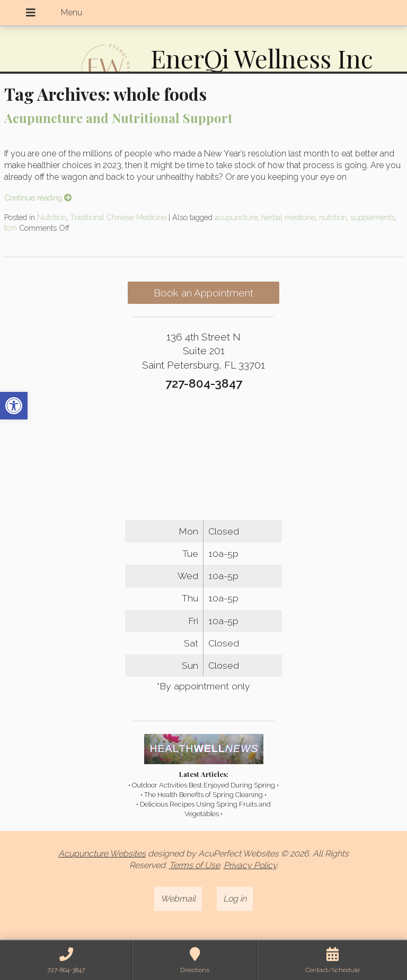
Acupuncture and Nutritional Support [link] (118, 118)
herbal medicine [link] (288, 217)
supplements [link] (373, 217)
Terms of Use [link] (194, 865)
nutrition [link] (333, 217)
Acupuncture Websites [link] (102, 854)
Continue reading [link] (38, 198)
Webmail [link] (178, 899)
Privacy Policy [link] (250, 865)
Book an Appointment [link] (203, 293)
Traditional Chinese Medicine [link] (118, 217)
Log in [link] (235, 899)
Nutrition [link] (52, 217)
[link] (14, 406)
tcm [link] (11, 228)
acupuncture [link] (236, 217)
